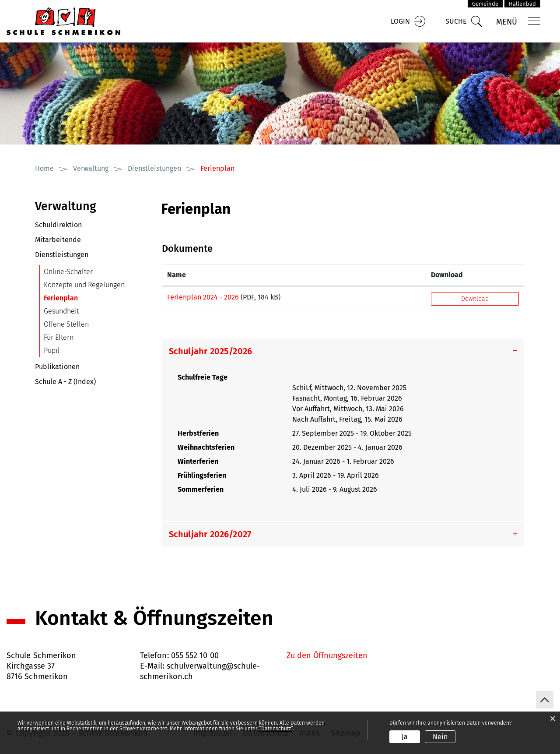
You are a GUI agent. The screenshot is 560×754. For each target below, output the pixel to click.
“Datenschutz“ (276, 729)
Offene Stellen (66, 324)
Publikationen (57, 367)
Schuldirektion (58, 225)
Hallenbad (522, 4)
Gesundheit (61, 311)
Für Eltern (59, 337)
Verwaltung (66, 206)
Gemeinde (485, 4)
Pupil (52, 351)
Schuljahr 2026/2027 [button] (210, 534)
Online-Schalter (68, 272)
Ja (405, 737)
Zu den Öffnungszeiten (327, 655)
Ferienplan (82, 298)
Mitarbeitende (58, 240)
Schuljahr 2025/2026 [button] (211, 351)
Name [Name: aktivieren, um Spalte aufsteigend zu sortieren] (177, 275)
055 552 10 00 (195, 655)
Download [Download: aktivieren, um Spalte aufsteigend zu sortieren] (447, 275)
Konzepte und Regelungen (84, 285)
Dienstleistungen (62, 255)
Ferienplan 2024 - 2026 (203, 297)
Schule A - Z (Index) (65, 382)
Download (475, 299)
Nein (440, 737)
